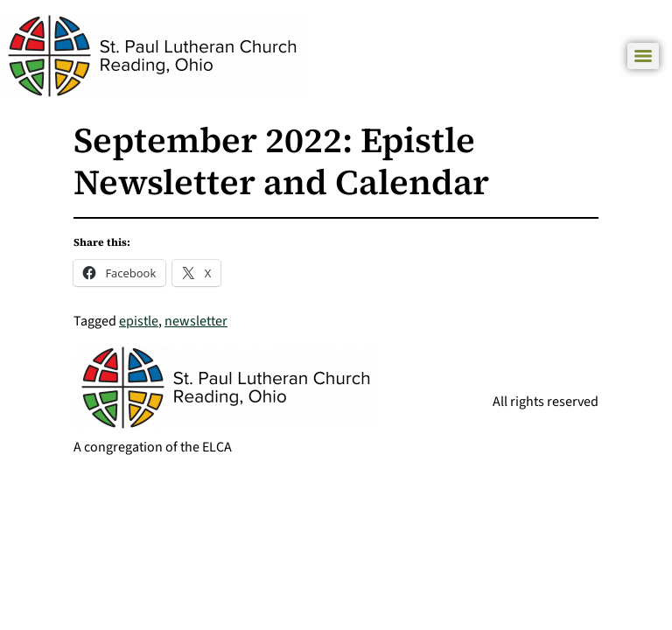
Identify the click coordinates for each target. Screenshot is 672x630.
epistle (139, 321)
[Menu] (643, 56)
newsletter (196, 321)
